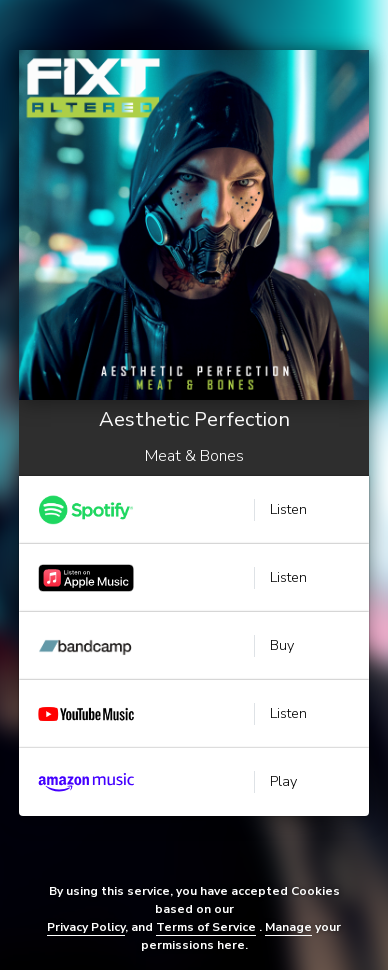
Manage (288, 927)
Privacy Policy (86, 927)
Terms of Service (206, 927)
